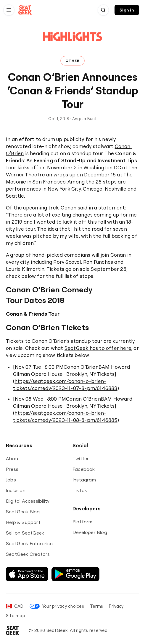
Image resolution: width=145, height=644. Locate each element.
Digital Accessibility (28, 501)
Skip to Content (0, 0)
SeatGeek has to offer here (98, 348)
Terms (96, 606)
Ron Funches (98, 262)
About (13, 458)
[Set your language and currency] (15, 606)
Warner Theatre (25, 174)
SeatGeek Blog (23, 512)
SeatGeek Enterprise (29, 543)
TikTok (80, 490)
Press (12, 469)
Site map (16, 616)
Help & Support (23, 522)
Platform (83, 522)
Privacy (116, 606)
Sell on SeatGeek (25, 533)
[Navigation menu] (9, 10)
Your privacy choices (57, 606)
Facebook (84, 469)
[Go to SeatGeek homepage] (25, 10)
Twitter (81, 458)
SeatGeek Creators (28, 554)
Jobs (11, 480)
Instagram (84, 480)
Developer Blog (90, 532)
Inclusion (16, 490)
